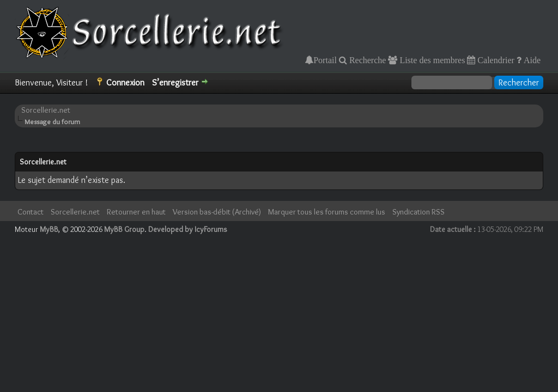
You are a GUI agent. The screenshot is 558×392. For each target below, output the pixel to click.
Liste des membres (431, 60)
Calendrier (495, 60)
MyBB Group (124, 229)
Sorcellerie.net (46, 110)
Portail (325, 60)
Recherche (367, 60)
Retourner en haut (136, 212)
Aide (531, 60)
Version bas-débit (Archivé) (217, 212)
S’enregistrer (175, 82)
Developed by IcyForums (188, 229)
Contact (31, 212)
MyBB (49, 229)
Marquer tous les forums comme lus (327, 212)
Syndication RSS (418, 212)
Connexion (125, 82)
